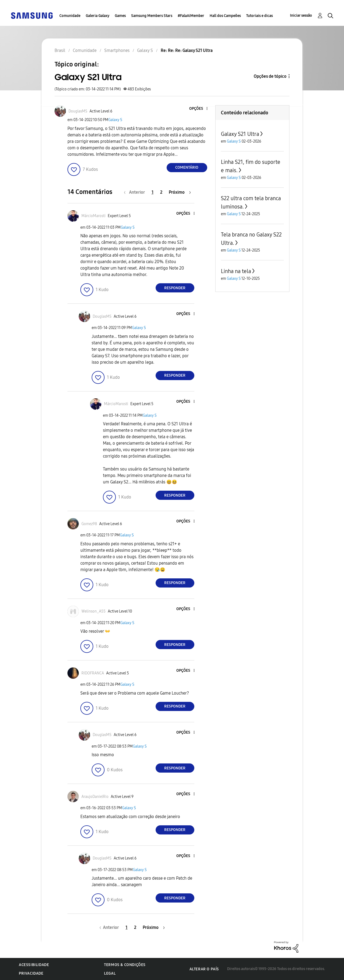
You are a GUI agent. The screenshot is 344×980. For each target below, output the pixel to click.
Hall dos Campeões (225, 16)
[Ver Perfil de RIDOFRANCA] (93, 673)
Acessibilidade (34, 965)
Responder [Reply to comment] (175, 288)
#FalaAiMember (191, 16)
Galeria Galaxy (98, 16)
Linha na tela (236, 271)
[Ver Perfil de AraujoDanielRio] (95, 797)
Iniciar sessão (301, 15)
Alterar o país (204, 969)
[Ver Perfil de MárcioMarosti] (94, 216)
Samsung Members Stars (152, 16)
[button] (198, 109)
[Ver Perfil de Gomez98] (89, 524)
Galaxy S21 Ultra (240, 134)
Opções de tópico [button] (270, 76)
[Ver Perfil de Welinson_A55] (94, 611)
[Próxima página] (180, 192)
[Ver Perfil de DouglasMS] (78, 111)
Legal (110, 973)
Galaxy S (115, 120)
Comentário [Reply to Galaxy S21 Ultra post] (187, 167)
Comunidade (70, 16)
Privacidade (31, 973)
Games (120, 16)
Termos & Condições (125, 965)
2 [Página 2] (161, 192)
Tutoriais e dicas (259, 16)
